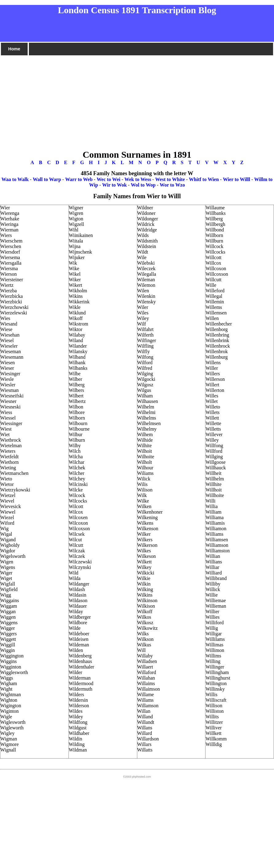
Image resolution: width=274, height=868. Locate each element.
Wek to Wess (138, 179)
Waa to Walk (15, 179)
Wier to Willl (237, 179)
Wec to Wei (109, 179)
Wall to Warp (47, 179)
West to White (170, 179)
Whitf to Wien (204, 179)
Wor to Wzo (172, 185)
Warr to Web (79, 179)
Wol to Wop (143, 185)
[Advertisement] (137, 99)
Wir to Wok (115, 185)
